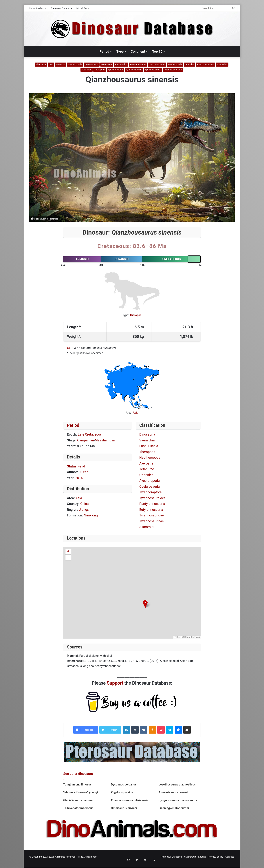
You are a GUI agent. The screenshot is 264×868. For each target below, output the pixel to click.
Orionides (189, 65)
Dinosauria (107, 65)
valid (81, 466)
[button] (145, 604)
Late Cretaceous (157, 65)
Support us (190, 857)
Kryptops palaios (122, 792)
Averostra (61, 65)
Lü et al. (84, 472)
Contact (230, 857)
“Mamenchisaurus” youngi (81, 792)
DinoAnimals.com (38, 8)
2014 (79, 478)
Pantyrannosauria (206, 65)
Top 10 (157, 51)
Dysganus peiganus (124, 784)
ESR (70, 348)
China (85, 504)
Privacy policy (216, 857)
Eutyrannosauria (138, 65)
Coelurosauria (91, 65)
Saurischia (222, 65)
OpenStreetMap (192, 637)
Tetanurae (86, 70)
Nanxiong (91, 515)
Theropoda (100, 70)
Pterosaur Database (62, 8)
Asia (51, 65)
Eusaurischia (121, 65)
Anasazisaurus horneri (173, 792)
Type (120, 51)
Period (104, 51)
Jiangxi (84, 510)
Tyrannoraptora (115, 70)
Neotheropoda (175, 65)
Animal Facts (82, 8)
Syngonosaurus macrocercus (178, 800)
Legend (202, 857)
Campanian (86, 440)
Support (115, 683)
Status (72, 466)
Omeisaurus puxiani (124, 808)
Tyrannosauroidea (173, 70)
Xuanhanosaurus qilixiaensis (130, 800)
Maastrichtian (105, 440)
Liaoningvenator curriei (174, 808)
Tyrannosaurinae (153, 70)
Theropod (136, 315)
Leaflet (177, 637)
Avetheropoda (75, 65)
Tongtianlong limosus (77, 784)
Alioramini (41, 65)
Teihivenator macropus (78, 808)
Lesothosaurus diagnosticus (177, 784)
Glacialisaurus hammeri (79, 800)
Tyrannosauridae (134, 70)
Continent (138, 51)
